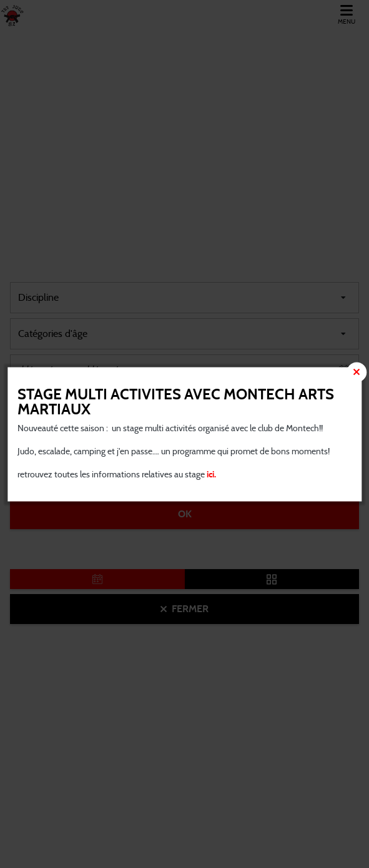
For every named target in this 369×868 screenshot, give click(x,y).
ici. (210, 474)
